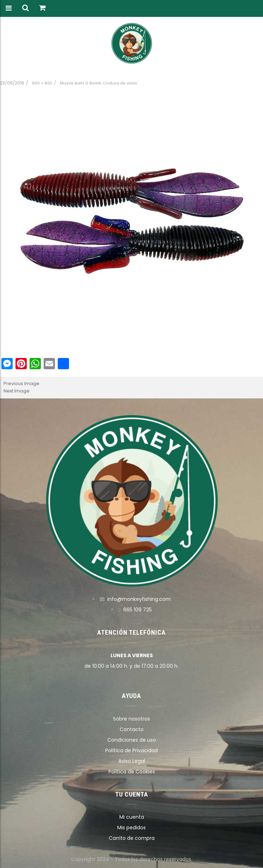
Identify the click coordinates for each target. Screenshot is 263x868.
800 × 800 (42, 83)
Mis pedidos (131, 828)
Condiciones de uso (132, 740)
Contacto (132, 729)
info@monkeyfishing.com (139, 599)
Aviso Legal (132, 761)
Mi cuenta (132, 817)
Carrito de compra (132, 838)
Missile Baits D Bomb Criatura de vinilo (99, 83)
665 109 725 (137, 610)
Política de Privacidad (131, 750)
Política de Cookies (132, 772)
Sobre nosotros (131, 719)
